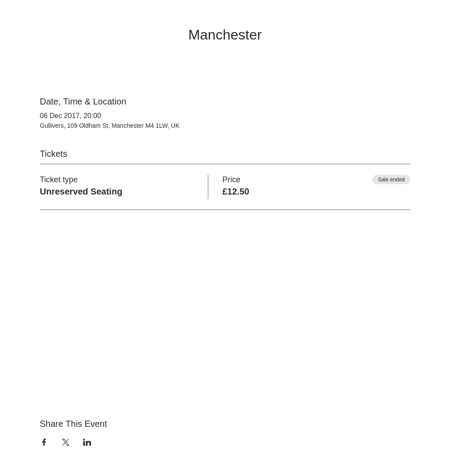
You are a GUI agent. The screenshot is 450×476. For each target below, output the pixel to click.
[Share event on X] (66, 442)
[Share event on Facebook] (44, 442)
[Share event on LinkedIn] (87, 442)
